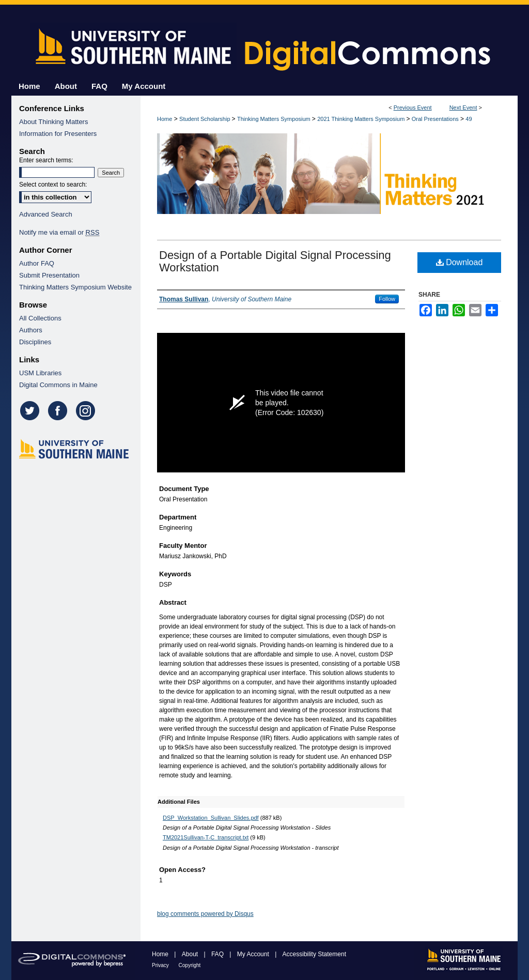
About (191, 954)
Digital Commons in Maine (58, 385)
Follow (387, 299)
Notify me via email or (59, 232)
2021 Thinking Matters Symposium (362, 119)
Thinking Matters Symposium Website (75, 287)
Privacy (161, 965)
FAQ (218, 954)
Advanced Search (46, 214)
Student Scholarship (206, 119)
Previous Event (413, 108)
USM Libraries (40, 373)
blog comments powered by (205, 914)
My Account (254, 954)
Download (460, 262)
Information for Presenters (58, 134)
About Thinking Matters (53, 122)
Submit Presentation (49, 275)
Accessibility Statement (314, 954)
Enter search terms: (46, 160)
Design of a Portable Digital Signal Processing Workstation (275, 261)
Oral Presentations (436, 119)
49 (469, 119)
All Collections (40, 318)
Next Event (463, 108)
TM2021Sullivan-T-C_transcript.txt (206, 837)
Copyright (190, 965)
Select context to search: (53, 185)
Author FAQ (37, 263)
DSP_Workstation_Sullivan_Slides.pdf (211, 818)
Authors (31, 330)
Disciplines (35, 342)
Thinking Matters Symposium (275, 119)
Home (165, 119)
